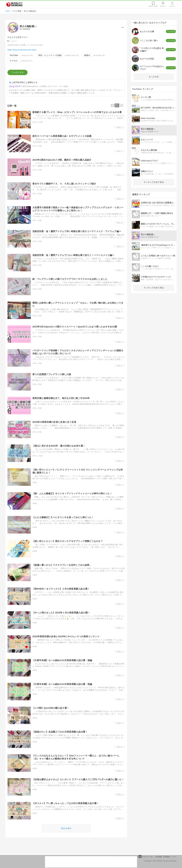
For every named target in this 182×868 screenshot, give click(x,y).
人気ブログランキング (14, 4)
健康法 (87, 55)
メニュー (172, 6)
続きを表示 (66, 829)
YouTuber (14, 55)
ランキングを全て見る (154, 182)
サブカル (14, 61)
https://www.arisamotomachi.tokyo (22, 50)
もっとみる (154, 77)
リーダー (153, 6)
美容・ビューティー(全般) (50, 55)
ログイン (163, 6)
